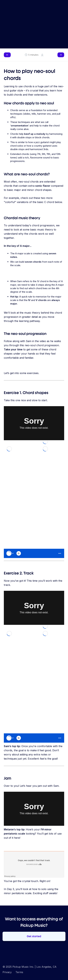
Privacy (7, 972)
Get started (34, 936)
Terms (19, 972)
